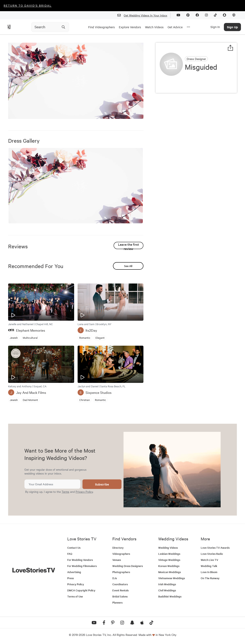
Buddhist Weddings (170, 596)
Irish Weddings (167, 584)
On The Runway (210, 578)
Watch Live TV (209, 560)
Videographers (121, 554)
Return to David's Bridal (28, 5)
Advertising (74, 572)
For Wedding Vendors (80, 560)
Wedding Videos (168, 548)
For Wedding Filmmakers (82, 566)
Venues (117, 560)
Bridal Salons (120, 596)
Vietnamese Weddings (172, 578)
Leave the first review (128, 246)
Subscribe (102, 484)
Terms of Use (75, 596)
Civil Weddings (167, 590)
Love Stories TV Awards (215, 548)
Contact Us (74, 548)
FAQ (70, 554)
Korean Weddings (169, 566)
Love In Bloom (209, 572)
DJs (115, 578)
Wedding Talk (209, 566)
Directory (118, 548)
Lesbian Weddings (169, 554)
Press (70, 578)
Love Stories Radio (212, 554)
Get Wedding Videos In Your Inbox (144, 15)
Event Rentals (120, 590)
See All (128, 266)
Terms (65, 492)
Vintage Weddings (169, 560)
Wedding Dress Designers (128, 566)
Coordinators (120, 584)
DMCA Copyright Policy (81, 590)
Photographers (121, 572)
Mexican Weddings (170, 572)
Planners (117, 602)
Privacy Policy (84, 492)
